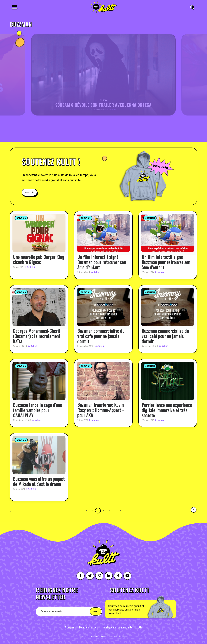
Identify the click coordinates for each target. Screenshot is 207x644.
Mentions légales (88, 627)
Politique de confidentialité (118, 627)
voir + (29, 192)
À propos (69, 627)
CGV (140, 627)
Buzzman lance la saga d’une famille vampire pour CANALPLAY (38, 410)
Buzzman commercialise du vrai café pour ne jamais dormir (101, 336)
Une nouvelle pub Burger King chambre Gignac (39, 259)
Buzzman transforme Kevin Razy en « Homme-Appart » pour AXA (101, 410)
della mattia (124, 637)
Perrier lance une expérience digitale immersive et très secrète (167, 410)
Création (21, 218)
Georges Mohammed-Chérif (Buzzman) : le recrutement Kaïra (37, 336)
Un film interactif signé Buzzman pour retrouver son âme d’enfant (102, 262)
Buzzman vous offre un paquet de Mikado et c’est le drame (39, 481)
